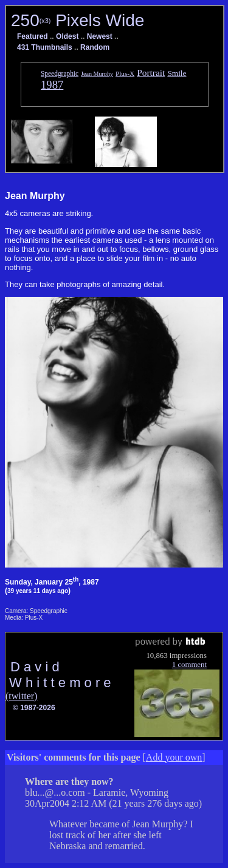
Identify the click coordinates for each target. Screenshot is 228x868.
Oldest (67, 36)
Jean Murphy (97, 74)
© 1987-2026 (34, 708)
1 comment (189, 665)
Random (95, 47)
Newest (100, 36)
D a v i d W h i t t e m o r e (58, 675)
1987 (52, 85)
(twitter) (21, 696)
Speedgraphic (60, 73)
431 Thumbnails (45, 47)
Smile (177, 73)
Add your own (174, 757)
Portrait (151, 73)
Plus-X (125, 73)
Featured (33, 36)
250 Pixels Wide (78, 20)
